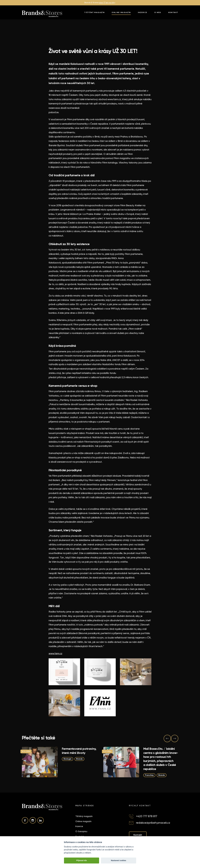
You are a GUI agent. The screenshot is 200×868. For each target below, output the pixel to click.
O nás (158, 12)
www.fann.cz (55, 653)
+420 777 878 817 (147, 816)
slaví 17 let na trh (107, 3)
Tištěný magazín (94, 12)
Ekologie (68, 759)
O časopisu (81, 831)
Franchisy (149, 775)
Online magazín (121, 12)
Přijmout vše (81, 860)
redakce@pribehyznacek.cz (153, 823)
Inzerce (143, 12)
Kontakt (173, 12)
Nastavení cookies (119, 860)
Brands (79, 759)
